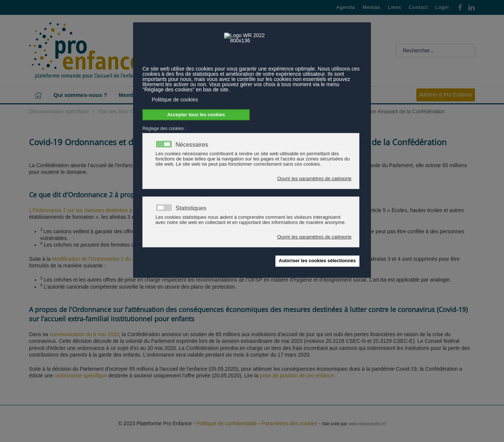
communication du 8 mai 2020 (84, 334)
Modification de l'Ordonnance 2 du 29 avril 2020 (107, 259)
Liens (394, 7)
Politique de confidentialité (227, 423)
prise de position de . (298, 376)
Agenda (346, 7)
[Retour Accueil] (85, 51)
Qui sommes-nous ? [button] (80, 95)
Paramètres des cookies (289, 423)
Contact (418, 7)
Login (442, 7)
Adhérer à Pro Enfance (446, 95)
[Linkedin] (471, 7)
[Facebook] (460, 7)
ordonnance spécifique (81, 376)
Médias (371, 7)
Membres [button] (131, 95)
